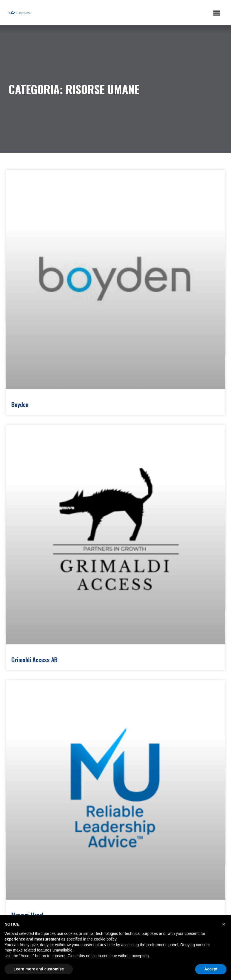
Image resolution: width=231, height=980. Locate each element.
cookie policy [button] (105, 939)
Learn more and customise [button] (39, 969)
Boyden (20, 404)
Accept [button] (211, 969)
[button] (217, 13)
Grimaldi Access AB (34, 659)
